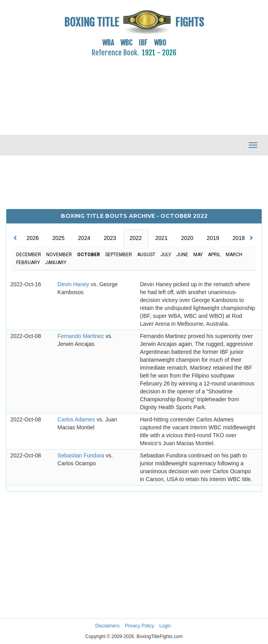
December (29, 255)
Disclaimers (107, 626)
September (119, 255)
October (89, 255)
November (59, 255)
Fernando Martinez (81, 336)
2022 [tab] (136, 238)
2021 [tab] (161, 238)
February (28, 263)
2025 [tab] (58, 238)
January (56, 263)
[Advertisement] (134, 91)
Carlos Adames (77, 419)
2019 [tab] (213, 238)
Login (165, 626)
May (198, 255)
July (166, 255)
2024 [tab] (84, 238)
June (182, 255)
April (214, 255)
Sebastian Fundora (81, 455)
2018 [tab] (239, 238)
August (146, 255)
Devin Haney (74, 284)
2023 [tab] (110, 238)
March (234, 255)
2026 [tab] (33, 238)
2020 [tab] (187, 238)
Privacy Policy (140, 626)
